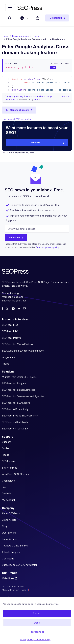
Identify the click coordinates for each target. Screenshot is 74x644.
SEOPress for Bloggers (14, 384)
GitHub (37, 99)
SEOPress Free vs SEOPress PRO (20, 416)
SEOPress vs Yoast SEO (15, 429)
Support (6, 442)
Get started (56, 18)
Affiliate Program (11, 552)
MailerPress (8, 578)
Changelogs (8, 481)
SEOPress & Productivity (15, 409)
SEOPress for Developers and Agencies (23, 396)
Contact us (8, 559)
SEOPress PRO (10, 331)
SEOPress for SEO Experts (16, 403)
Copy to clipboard (18, 110)
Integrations (8, 357)
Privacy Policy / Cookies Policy (35, 639)
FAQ (4, 487)
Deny (37, 623)
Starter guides (10, 468)
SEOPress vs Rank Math (15, 422)
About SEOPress (11, 513)
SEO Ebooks (9, 461)
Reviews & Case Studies (15, 546)
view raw (65, 96)
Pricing (6, 364)
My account (8, 500)
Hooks (5, 455)
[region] (37, 85)
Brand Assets (9, 520)
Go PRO (36, 142)
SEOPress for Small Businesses (19, 390)
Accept (37, 613)
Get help (6, 494)
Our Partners (9, 533)
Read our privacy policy (48, 247)
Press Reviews (10, 539)
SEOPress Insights (12, 338)
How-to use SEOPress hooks (16, 119)
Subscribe (14, 237)
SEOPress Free (10, 325)
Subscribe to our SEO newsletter (20, 565)
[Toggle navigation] (10, 8)
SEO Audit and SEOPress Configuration (23, 351)
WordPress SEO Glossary (15, 474)
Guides (6, 448)
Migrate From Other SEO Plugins (19, 377)
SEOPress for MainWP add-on (18, 344)
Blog (4, 526)
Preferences (37, 632)
